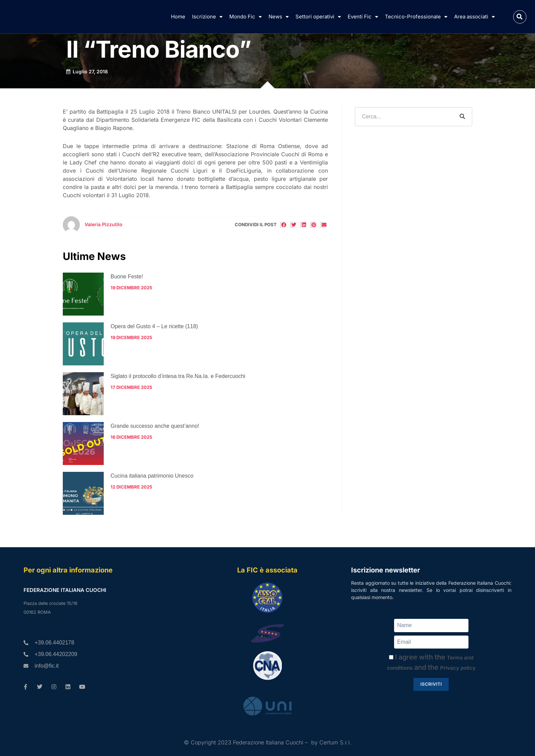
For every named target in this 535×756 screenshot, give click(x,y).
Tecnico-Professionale (416, 17)
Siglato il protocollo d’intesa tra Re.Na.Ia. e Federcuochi (178, 376)
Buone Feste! (127, 277)
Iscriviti (431, 684)
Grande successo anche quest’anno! (155, 426)
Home (178, 17)
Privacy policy (458, 668)
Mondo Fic (245, 17)
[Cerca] (462, 117)
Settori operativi (318, 17)
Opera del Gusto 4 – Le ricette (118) (154, 326)
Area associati (474, 17)
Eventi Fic (363, 17)
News (279, 17)
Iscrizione (207, 17)
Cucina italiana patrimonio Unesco (152, 476)
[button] (520, 17)
